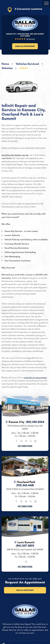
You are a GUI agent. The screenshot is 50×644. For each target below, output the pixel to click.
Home (5, 64)
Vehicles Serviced (27, 64)
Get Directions (25, 446)
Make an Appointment (25, 46)
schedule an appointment (35, 378)
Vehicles (7, 68)
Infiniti (24, 68)
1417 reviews (31, 39)
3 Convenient (28, 9)
